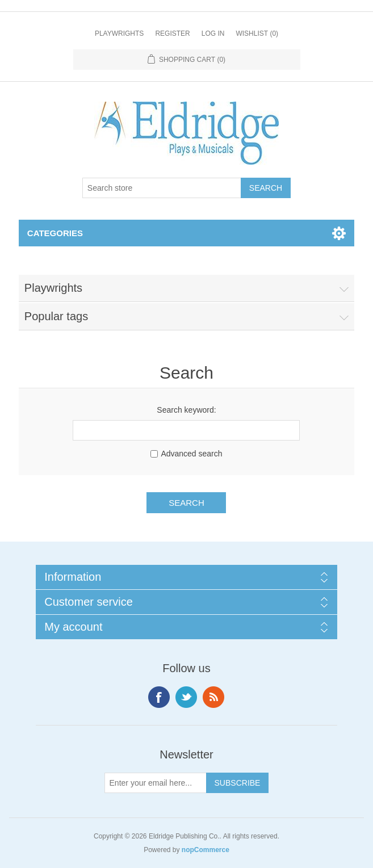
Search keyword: (186, 410)
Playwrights (119, 33)
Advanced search (191, 454)
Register (172, 33)
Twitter (186, 697)
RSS (213, 697)
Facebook (159, 697)
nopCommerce (206, 850)
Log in (213, 33)
